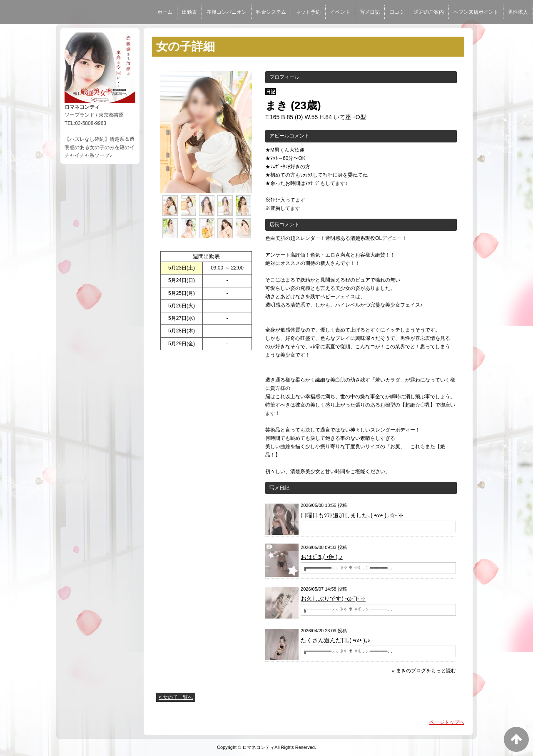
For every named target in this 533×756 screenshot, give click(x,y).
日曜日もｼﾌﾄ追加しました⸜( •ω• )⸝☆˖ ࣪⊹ (352, 515)
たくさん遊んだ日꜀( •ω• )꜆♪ (335, 640)
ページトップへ (447, 722)
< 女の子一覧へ (176, 697)
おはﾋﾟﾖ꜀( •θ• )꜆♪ (322, 557)
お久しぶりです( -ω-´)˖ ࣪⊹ (333, 599)
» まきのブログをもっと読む (424, 671)
